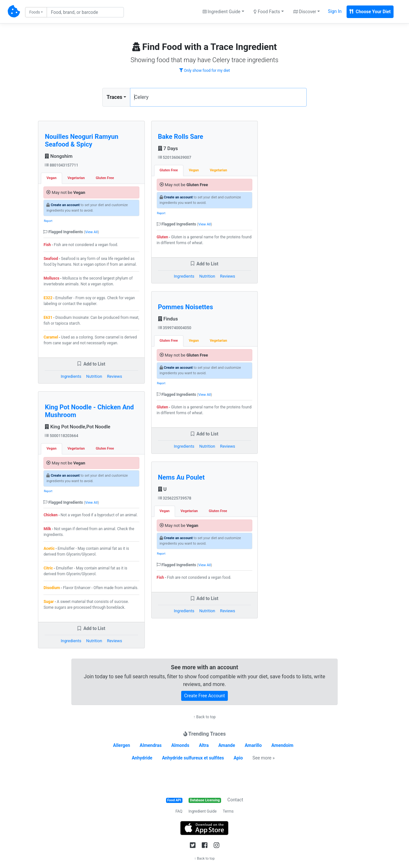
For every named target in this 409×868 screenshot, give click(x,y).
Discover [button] (305, 12)
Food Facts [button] (267, 12)
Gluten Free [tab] (105, 178)
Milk (47, 529)
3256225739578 (175, 498)
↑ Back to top (204, 717)
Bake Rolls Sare (181, 137)
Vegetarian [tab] (76, 178)
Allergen (121, 745)
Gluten (162, 237)
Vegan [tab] (51, 178)
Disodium (52, 588)
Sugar (49, 602)
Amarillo (253, 745)
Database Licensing (205, 800)
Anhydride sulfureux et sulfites (193, 758)
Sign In (335, 11)
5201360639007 (175, 157)
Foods (35, 12)
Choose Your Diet (370, 12)
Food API (174, 800)
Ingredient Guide (203, 811)
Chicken (51, 515)
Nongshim (59, 156)
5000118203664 (61, 436)
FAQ (179, 811)
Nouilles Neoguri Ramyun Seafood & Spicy (81, 140)
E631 (48, 318)
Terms (228, 811)
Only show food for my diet (205, 71)
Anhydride (142, 758)
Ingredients (71, 376)
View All (92, 232)
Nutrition (94, 376)
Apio (238, 758)
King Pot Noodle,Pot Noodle (77, 427)
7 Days (168, 148)
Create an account (65, 205)
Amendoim (282, 745)
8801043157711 (61, 165)
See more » (264, 758)
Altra (204, 745)
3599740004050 (175, 328)
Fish (47, 245)
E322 (48, 298)
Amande (227, 745)
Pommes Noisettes (186, 307)
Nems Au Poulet (181, 477)
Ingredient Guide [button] (222, 12)
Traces (114, 97)
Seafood (51, 259)
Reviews (114, 376)
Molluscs (51, 278)
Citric (48, 568)
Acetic (49, 548)
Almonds (180, 745)
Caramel (51, 337)
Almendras (151, 745)
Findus (168, 319)
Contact (235, 800)
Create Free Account (204, 696)
